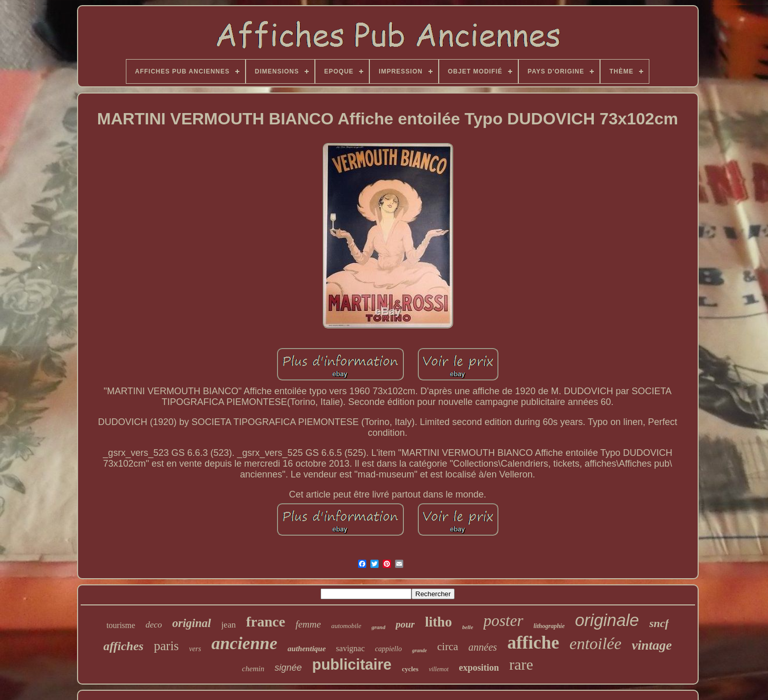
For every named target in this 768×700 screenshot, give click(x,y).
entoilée (595, 643)
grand (378, 627)
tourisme (121, 625)
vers (195, 649)
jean (229, 625)
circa (448, 647)
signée (288, 668)
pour (405, 624)
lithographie (549, 626)
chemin (253, 669)
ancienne (244, 643)
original (191, 623)
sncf (659, 623)
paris (166, 646)
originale (607, 620)
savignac (350, 648)
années (483, 647)
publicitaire (352, 665)
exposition (479, 668)
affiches (123, 646)
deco (154, 625)
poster (503, 621)
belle (468, 627)
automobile (346, 626)
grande (419, 650)
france (266, 622)
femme (308, 624)
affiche (533, 643)
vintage (652, 645)
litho (438, 622)
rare (521, 664)
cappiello (388, 649)
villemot (439, 669)
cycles (410, 669)
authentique (307, 649)
